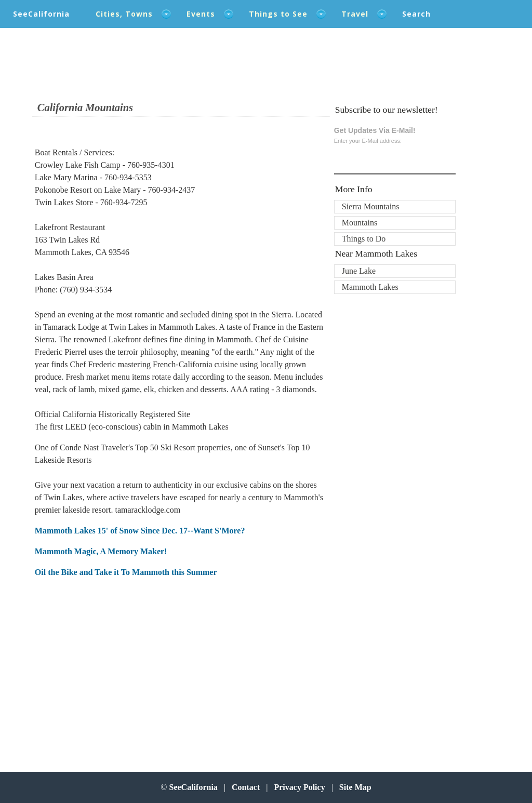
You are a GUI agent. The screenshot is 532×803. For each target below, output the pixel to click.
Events (201, 14)
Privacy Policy (299, 787)
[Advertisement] (103, 670)
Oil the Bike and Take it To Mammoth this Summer (126, 572)
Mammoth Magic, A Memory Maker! (101, 551)
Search (416, 14)
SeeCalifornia (41, 14)
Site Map (355, 787)
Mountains (360, 223)
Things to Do (364, 239)
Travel (355, 14)
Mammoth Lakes (370, 287)
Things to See (278, 14)
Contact (246, 787)
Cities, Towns (124, 14)
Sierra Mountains (371, 206)
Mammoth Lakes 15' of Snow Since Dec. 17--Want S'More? (140, 531)
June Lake (359, 271)
